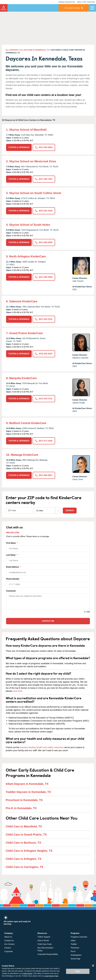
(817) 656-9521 (44, 475)
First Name (48, 547)
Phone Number (48, 583)
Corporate (8, 951)
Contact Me (48, 621)
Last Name (48, 559)
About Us (8, 937)
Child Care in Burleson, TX (23, 843)
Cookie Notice (27, 973)
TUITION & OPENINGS (19, 147)
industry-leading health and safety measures (42, 747)
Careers (8, 948)
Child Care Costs (45, 944)
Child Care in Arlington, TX (24, 859)
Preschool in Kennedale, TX (24, 800)
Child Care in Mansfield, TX (24, 826)
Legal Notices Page (51, 976)
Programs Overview (79, 937)
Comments (11, 591)
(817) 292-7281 (44, 179)
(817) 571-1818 (44, 441)
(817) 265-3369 (44, 277)
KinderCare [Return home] (4, 8)
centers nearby (72, 8)
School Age (75, 959)
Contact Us (9, 941)
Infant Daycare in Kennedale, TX (27, 784)
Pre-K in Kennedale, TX (21, 808)
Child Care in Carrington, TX (24, 867)
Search (70, 510)
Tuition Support (44, 937)
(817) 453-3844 (44, 147)
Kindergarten (76, 955)
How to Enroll (43, 941)
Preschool (75, 948)
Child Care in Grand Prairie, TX (26, 835)
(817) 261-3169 (44, 211)
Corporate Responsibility (48, 954)
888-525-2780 (13, 533)
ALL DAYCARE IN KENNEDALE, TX (34, 50)
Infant (73, 941)
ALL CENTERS (12, 50)
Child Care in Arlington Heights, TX (29, 851)
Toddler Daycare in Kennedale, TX (28, 792)
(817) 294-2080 (44, 242)
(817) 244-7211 (44, 399)
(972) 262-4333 (44, 354)
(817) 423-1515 (44, 319)
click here (18, 691)
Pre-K (73, 951)
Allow (78, 971)
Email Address (48, 571)
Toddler (74, 944)
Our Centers (9, 944)
